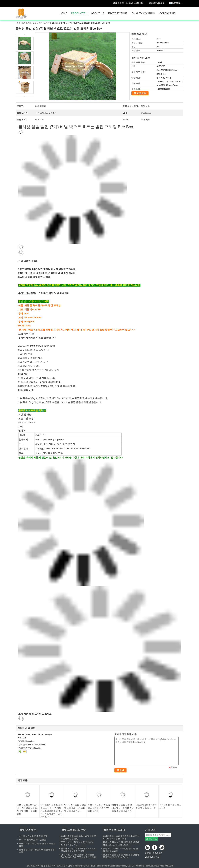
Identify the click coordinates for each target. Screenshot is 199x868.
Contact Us (167, 13)
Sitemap (157, 853)
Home (63, 13)
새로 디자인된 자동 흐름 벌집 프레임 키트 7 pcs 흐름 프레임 (99, 808)
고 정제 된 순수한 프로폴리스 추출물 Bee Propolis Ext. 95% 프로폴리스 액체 (79, 856)
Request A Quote (156, 3)
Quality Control (144, 13)
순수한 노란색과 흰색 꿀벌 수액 (33, 836)
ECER (170, 866)
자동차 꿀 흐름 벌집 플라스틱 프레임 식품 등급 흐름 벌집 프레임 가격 (123, 808)
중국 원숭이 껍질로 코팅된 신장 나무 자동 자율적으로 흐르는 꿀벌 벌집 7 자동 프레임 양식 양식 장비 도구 (52, 811)
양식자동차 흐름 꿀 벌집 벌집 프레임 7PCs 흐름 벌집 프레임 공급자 (75, 808)
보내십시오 (151, 839)
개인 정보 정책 (33, 866)
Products (78, 13)
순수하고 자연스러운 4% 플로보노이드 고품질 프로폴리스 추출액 (78, 850)
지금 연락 (142, 93)
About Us (98, 13)
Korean (178, 2)
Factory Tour (118, 13)
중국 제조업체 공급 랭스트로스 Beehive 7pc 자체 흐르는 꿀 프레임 (121, 837)
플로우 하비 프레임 (41, 23)
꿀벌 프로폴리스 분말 (74, 830)
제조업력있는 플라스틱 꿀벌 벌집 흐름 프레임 (146, 806)
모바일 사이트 (152, 857)
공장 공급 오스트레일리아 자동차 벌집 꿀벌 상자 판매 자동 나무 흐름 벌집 (27, 809)
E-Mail (148, 853)
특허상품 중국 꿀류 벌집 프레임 (170, 806)
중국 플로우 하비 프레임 (52, 866)
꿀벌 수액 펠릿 (28, 830)
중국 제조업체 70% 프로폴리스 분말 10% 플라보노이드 (77, 844)
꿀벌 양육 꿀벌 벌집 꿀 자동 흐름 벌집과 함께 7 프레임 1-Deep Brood (121, 844)
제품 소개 (25, 23)
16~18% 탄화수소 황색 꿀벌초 (33, 840)
